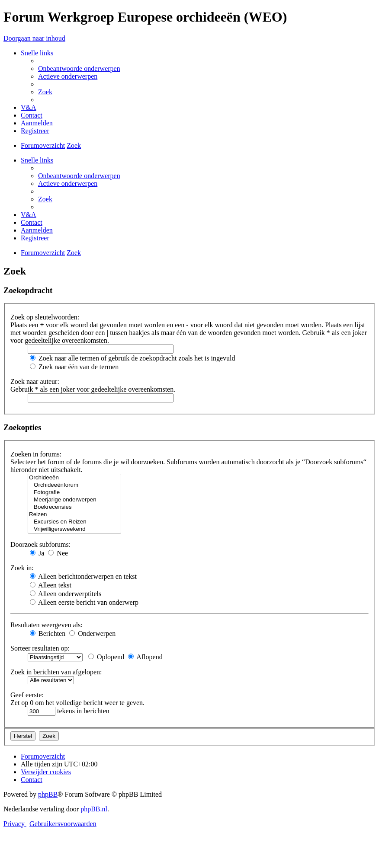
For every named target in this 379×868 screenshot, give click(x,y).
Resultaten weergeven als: (47, 625)
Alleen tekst (51, 585)
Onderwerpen (92, 633)
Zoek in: (22, 568)
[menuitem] (79, 69)
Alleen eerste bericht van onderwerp (84, 602)
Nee (58, 553)
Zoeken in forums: (36, 454)
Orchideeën (74, 478)
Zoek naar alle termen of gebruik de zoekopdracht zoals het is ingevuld (133, 358)
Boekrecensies (74, 507)
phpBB (48, 794)
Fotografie (74, 493)
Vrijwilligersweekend (74, 529)
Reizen (74, 515)
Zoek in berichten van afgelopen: (56, 672)
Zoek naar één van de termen (74, 367)
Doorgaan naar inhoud (34, 38)
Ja (37, 553)
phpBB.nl (94, 809)
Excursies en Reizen (74, 522)
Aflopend (145, 657)
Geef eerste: (27, 695)
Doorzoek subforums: (40, 544)
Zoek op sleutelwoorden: (45, 317)
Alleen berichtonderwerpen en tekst (83, 576)
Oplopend (106, 657)
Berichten (48, 633)
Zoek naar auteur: (35, 381)
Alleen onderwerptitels (66, 594)
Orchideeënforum (74, 485)
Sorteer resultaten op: (40, 648)
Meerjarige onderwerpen (74, 500)
